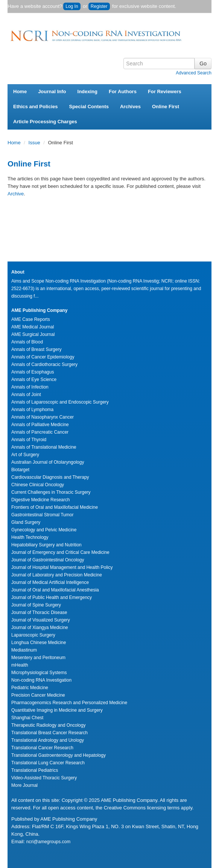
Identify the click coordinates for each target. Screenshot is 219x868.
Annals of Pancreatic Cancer (40, 432)
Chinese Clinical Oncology (38, 485)
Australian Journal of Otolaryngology (48, 462)
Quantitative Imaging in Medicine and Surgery (57, 710)
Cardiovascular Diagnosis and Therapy (50, 477)
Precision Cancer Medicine (38, 695)
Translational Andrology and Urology (48, 740)
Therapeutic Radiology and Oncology (48, 725)
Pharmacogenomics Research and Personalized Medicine (69, 703)
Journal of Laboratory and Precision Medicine (57, 575)
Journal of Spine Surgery (36, 605)
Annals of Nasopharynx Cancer (43, 417)
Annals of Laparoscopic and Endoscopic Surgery (60, 402)
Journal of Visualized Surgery (41, 620)
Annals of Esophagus (33, 372)
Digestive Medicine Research (40, 500)
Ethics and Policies (36, 107)
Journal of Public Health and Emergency (52, 597)
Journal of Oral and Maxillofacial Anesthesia (55, 590)
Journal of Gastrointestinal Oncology (48, 560)
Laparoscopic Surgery (33, 635)
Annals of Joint (26, 395)
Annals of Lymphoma (32, 410)
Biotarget (20, 470)
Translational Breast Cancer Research (49, 733)
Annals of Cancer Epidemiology (43, 357)
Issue (35, 143)
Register (99, 6)
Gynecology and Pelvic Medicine (44, 530)
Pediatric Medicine (30, 688)
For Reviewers (165, 91)
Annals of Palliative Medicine (40, 425)
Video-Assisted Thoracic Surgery (44, 778)
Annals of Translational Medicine (44, 447)
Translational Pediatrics (35, 770)
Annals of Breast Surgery (36, 349)
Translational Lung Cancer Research (48, 763)
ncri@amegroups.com (49, 842)
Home (20, 91)
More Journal (24, 785)
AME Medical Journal (33, 327)
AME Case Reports (31, 319)
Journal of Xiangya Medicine (40, 628)
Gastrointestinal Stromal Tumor (42, 515)
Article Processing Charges (45, 122)
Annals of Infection (30, 387)
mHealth (20, 665)
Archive (16, 194)
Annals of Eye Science (34, 380)
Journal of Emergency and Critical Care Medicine (60, 552)
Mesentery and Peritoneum (38, 658)
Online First (166, 107)
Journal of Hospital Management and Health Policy (62, 567)
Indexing (87, 91)
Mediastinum (24, 650)
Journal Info (52, 91)
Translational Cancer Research (42, 748)
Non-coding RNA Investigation (41, 680)
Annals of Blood (27, 342)
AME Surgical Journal (33, 334)
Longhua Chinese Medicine (39, 643)
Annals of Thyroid (29, 440)
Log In (72, 6)
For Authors (123, 91)
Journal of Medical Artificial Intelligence (50, 582)
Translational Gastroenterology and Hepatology (59, 755)
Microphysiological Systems (39, 673)
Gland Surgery (26, 522)
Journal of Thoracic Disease (39, 612)
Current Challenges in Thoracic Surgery (51, 492)
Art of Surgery (25, 455)
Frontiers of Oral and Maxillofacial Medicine (55, 507)
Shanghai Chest (27, 718)
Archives (130, 107)
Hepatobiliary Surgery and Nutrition (46, 545)
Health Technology (30, 537)
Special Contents (89, 107)
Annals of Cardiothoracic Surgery (44, 364)
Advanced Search (194, 73)
